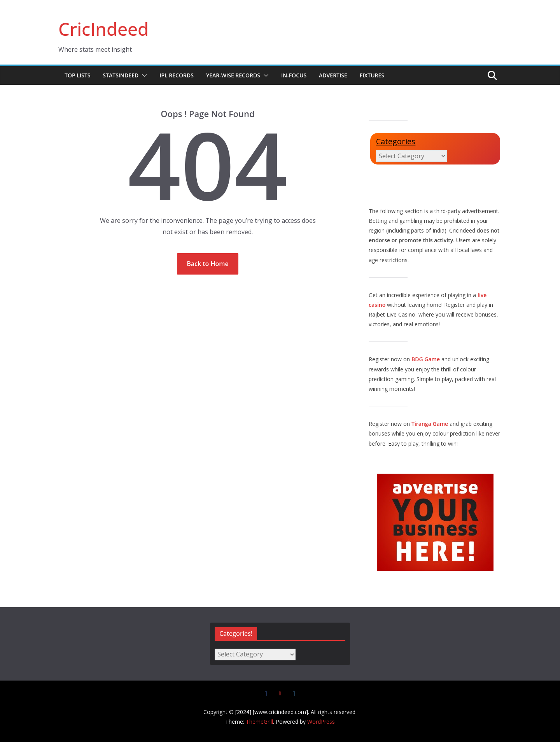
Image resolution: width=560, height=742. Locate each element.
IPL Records (177, 75)
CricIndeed (103, 29)
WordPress (321, 722)
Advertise (333, 75)
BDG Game (426, 359)
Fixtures (372, 75)
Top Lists (77, 75)
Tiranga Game (430, 424)
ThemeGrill (259, 722)
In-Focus (294, 75)
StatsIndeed (121, 75)
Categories (396, 141)
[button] (143, 75)
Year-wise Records (233, 75)
